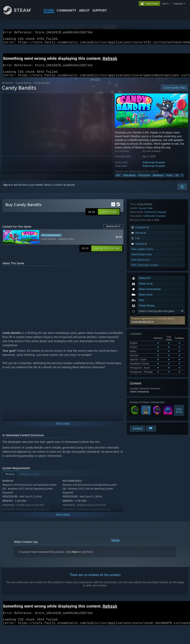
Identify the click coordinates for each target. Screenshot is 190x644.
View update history (142, 392)
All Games (8, 88)
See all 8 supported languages (146, 293)
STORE (49, 10)
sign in (165, 4)
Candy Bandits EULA (142, 253)
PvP (118, 180)
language (178, 4)
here (75, 557)
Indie (150, 351)
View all (115, 545)
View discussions (141, 403)
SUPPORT (100, 10)
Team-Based (129, 180)
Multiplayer (158, 180)
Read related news (142, 397)
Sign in (7, 190)
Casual (142, 351)
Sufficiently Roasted (154, 167)
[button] (157, 252)
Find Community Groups (145, 408)
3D (177, 180)
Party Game (144, 180)
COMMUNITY (66, 10)
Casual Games (24, 88)
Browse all (113, 231)
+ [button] (182, 180)
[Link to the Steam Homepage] (20, 13)
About (84, 10)
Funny (170, 180)
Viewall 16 (179, 330)
